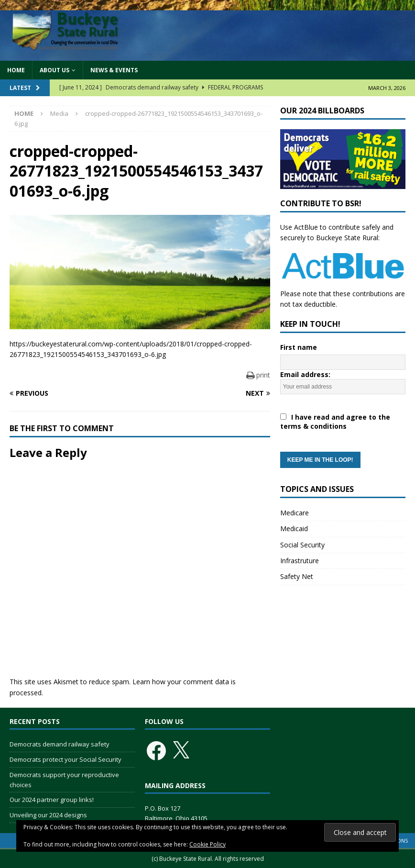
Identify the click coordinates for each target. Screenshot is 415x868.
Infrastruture (300, 561)
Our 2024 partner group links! (52, 800)
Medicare (295, 513)
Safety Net (297, 576)
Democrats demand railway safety (60, 744)
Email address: (343, 419)
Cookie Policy (207, 844)
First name (299, 347)
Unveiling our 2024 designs (48, 815)
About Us (55, 70)
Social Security (302, 545)
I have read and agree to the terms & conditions (335, 422)
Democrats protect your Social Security (66, 759)
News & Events (114, 70)
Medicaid (294, 529)
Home (16, 70)
